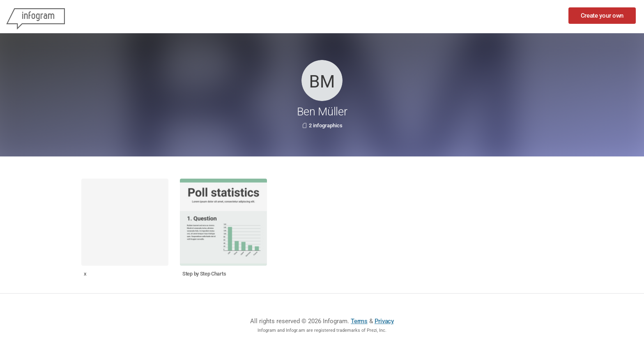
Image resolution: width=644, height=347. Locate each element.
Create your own (602, 16)
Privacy (384, 321)
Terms (359, 321)
